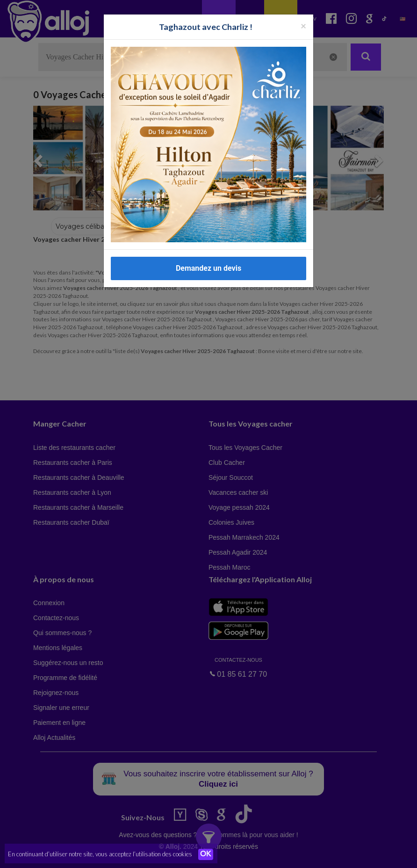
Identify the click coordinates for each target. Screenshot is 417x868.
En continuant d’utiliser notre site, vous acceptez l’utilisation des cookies (100, 854)
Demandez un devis (208, 268)
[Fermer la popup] (303, 25)
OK (206, 854)
